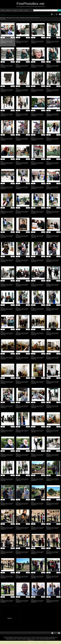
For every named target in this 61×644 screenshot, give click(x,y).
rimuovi (45, 642)
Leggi (37, 642)
